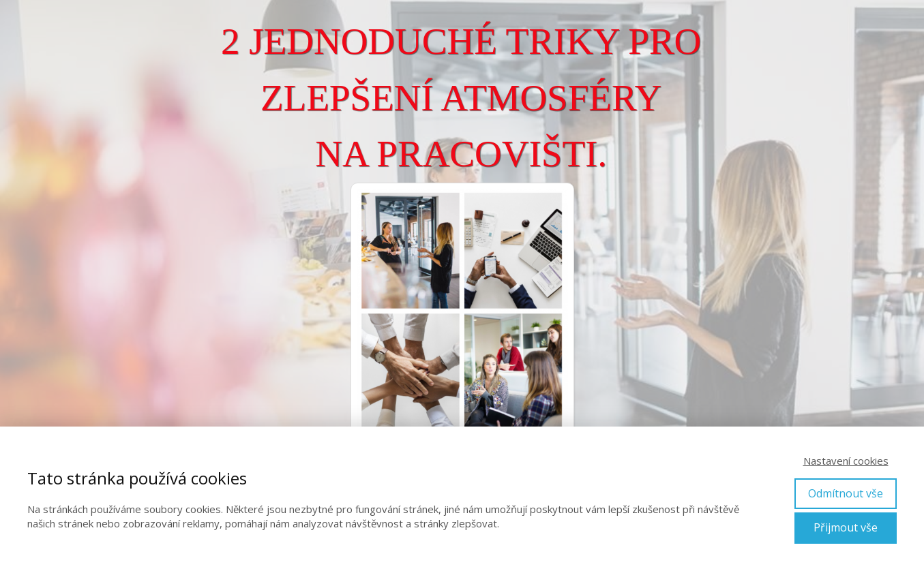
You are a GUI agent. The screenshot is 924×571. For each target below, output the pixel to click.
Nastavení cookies (846, 461)
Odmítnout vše (846, 493)
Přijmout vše (846, 527)
